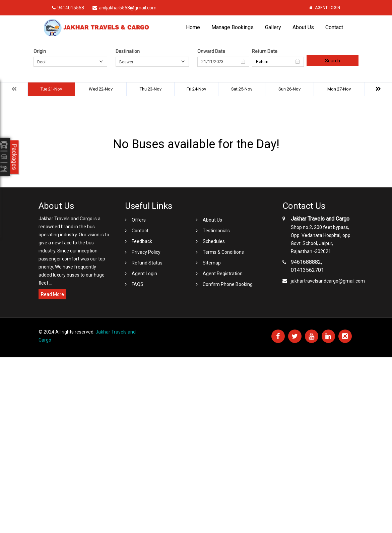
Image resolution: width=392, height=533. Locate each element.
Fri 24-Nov (196, 89)
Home (193, 27)
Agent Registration (223, 274)
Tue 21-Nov (51, 89)
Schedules (214, 241)
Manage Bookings (233, 27)
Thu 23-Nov (151, 89)
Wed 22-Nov (101, 89)
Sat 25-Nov (242, 89)
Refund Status (147, 263)
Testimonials (216, 231)
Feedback (142, 241)
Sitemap (212, 263)
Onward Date (211, 51)
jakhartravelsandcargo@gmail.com (328, 281)
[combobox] (70, 62)
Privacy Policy (146, 252)
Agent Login (325, 8)
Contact (334, 27)
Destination (128, 51)
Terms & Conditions (223, 252)
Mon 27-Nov (339, 89)
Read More (52, 294)
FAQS (138, 284)
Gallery (273, 27)
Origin (40, 51)
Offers (139, 220)
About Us (303, 27)
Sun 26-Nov (289, 89)
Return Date (265, 51)
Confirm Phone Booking (228, 284)
